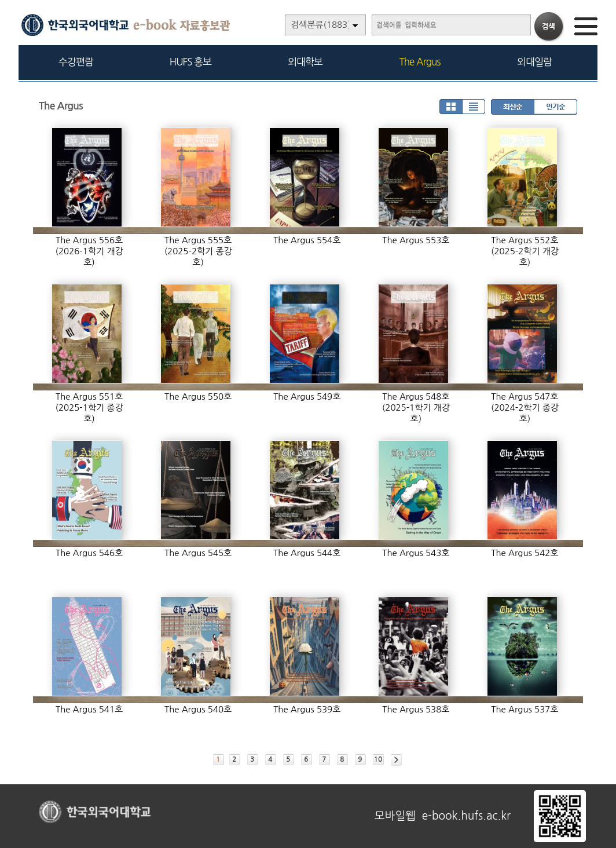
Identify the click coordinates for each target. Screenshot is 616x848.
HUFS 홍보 (190, 62)
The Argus (420, 62)
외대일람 (534, 62)
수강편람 (76, 62)
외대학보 (305, 62)
